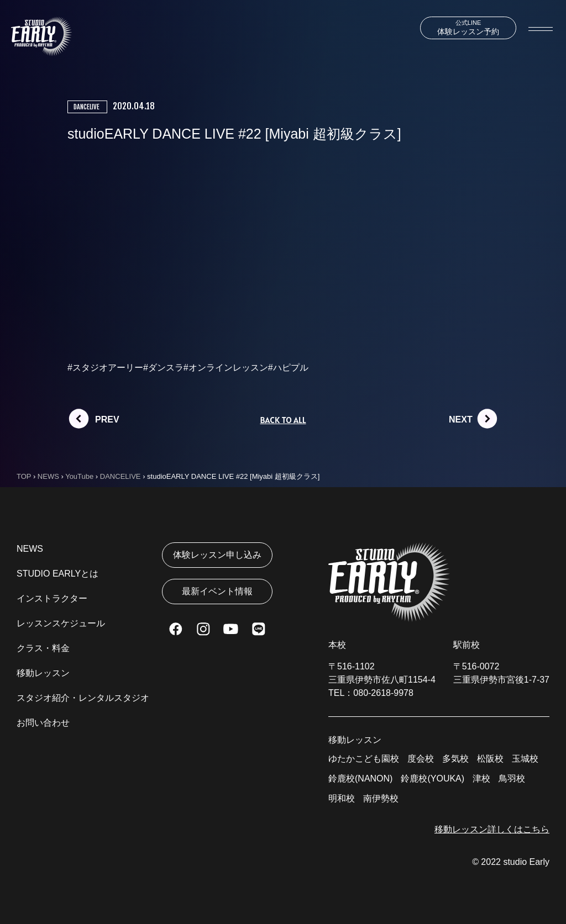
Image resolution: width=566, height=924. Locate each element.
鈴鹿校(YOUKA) (433, 778)
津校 (481, 778)
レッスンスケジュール (61, 623)
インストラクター (52, 598)
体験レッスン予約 (468, 28)
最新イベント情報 (217, 591)
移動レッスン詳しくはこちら (492, 829)
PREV (107, 419)
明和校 (342, 798)
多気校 (455, 759)
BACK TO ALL (283, 420)
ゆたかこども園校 (364, 759)
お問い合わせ (43, 723)
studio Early (526, 862)
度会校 (421, 759)
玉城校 (525, 759)
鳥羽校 (512, 778)
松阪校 (490, 759)
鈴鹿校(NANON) (360, 778)
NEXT (461, 419)
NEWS (30, 549)
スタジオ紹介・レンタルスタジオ (83, 698)
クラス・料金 (43, 648)
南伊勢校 (381, 798)
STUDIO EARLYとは (57, 574)
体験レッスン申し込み (217, 555)
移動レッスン (43, 673)
